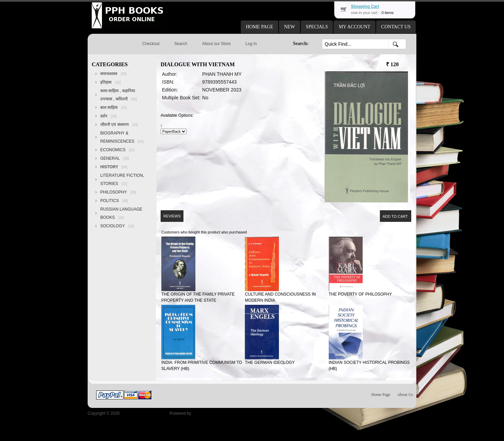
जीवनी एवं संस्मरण (119, 125)
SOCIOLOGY (117, 226)
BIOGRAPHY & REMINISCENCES (122, 137)
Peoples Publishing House (145, 413)
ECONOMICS (117, 150)
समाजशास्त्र (113, 74)
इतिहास (110, 82)
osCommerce (204, 413)
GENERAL (115, 158)
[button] (260, 27)
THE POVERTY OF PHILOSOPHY (360, 294)
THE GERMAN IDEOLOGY (270, 362)
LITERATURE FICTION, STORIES (122, 180)
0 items (388, 13)
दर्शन (108, 116)
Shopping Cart (365, 6)
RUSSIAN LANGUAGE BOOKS (121, 213)
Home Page (381, 395)
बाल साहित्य (114, 108)
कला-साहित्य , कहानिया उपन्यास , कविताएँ (119, 95)
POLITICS (114, 201)
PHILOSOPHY (118, 192)
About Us (405, 395)
